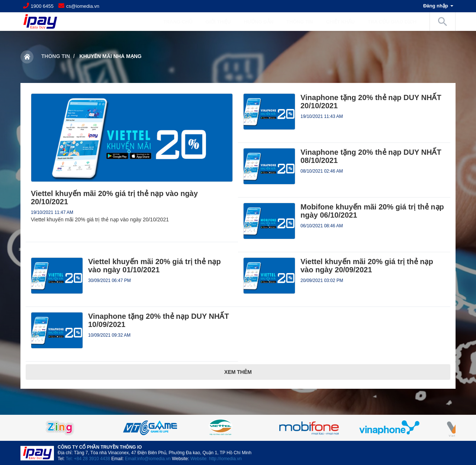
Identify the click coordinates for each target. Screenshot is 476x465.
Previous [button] (39, 428)
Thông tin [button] (303, 22)
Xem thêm (238, 372)
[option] (238, 428)
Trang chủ (178, 22)
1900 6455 (42, 6)
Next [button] (437, 428)
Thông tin (56, 56)
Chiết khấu (340, 22)
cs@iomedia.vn (83, 6)
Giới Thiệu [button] (222, 22)
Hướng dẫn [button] (262, 22)
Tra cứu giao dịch (392, 22)
